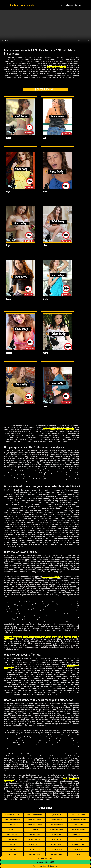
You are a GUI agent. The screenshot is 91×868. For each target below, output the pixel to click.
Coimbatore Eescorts (35, 825)
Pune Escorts (12, 854)
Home (62, 5)
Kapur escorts (13, 839)
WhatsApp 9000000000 (45, 862)
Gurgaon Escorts (34, 830)
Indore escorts (13, 834)
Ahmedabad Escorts (35, 815)
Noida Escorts (56, 849)
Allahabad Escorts (78, 815)
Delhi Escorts (79, 825)
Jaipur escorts (56, 834)
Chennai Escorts (12, 825)
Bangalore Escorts (35, 820)
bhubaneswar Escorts (12, 815)
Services (78, 5)
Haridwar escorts (56, 830)
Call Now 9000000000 (45, 858)
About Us (70, 5)
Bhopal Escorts (56, 820)
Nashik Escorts (34, 849)
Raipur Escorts (35, 854)
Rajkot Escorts (57, 854)
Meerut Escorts (34, 844)
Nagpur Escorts (12, 849)
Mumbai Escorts (57, 844)
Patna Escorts (79, 849)
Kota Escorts (57, 839)
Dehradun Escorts (56, 825)
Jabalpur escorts (35, 834)
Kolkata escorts (34, 839)
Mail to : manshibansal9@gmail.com (46, 866)
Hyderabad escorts (79, 830)
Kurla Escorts (78, 839)
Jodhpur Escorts (78, 834)
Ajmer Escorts (56, 815)
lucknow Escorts (13, 844)
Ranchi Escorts (78, 854)
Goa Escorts (13, 830)
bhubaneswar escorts (79, 820)
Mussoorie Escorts (78, 844)
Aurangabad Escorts (12, 820)
